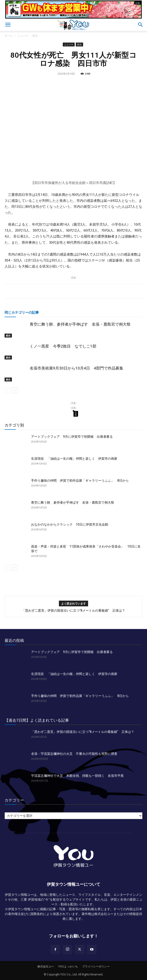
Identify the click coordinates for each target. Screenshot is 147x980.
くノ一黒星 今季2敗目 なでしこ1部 (63, 346)
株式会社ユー (46, 966)
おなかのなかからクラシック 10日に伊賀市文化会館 (70, 524)
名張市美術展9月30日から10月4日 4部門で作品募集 (76, 368)
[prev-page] (7, 390)
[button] (8, 25)
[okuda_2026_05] (73, 17)
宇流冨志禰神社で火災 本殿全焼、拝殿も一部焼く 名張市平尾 (77, 776)
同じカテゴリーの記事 (22, 312)
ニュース (23, 36)
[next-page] (15, 390)
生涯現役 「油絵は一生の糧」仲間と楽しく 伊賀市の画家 (74, 459)
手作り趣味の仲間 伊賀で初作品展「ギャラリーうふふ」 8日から (80, 481)
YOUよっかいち (68, 966)
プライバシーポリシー (96, 966)
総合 (35, 36)
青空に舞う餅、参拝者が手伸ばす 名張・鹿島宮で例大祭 (80, 324)
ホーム (9, 36)
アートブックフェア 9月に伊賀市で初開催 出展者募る (72, 437)
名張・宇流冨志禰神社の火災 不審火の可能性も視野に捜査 (74, 754)
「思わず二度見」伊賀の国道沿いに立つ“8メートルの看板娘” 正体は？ (73, 610)
